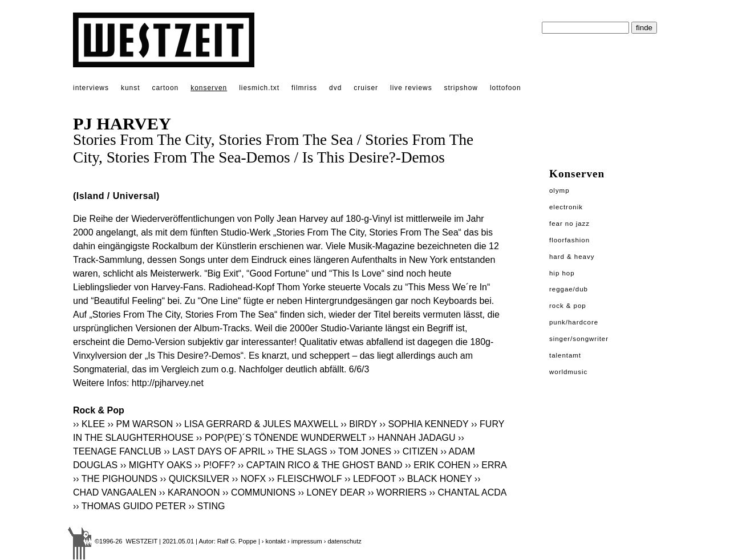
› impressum (305, 541)
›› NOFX (249, 479)
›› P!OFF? (215, 465)
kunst (130, 88)
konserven (209, 88)
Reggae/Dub (569, 289)
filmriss (304, 88)
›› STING (206, 506)
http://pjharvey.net (168, 383)
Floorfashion (569, 240)
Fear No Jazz (569, 224)
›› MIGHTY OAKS (156, 465)
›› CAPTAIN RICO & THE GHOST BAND (320, 465)
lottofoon (506, 88)
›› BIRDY (359, 424)
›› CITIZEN (416, 451)
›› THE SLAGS (297, 451)
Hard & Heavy (572, 257)
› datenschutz (343, 541)
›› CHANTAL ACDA (467, 492)
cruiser (366, 88)
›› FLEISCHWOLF (307, 479)
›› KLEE (89, 424)
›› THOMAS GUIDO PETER (129, 506)
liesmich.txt (259, 88)
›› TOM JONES (360, 451)
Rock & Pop (568, 306)
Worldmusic (568, 372)
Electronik (566, 207)
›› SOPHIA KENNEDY (424, 424)
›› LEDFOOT (370, 479)
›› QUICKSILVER (195, 479)
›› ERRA (490, 465)
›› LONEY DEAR (331, 492)
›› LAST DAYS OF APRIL (214, 451)
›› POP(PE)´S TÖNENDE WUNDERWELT (281, 438)
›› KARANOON (190, 492)
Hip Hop (562, 273)
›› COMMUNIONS (259, 492)
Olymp (559, 190)
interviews (91, 88)
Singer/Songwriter (579, 339)
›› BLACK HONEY (435, 479)
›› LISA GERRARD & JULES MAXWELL (257, 424)
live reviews (411, 88)
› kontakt (274, 541)
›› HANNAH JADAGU (412, 438)
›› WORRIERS (397, 492)
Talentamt (565, 355)
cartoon (165, 88)
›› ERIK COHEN (438, 465)
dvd (335, 88)
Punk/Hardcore (574, 322)
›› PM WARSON (140, 424)
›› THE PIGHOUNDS (115, 479)
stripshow (461, 88)
